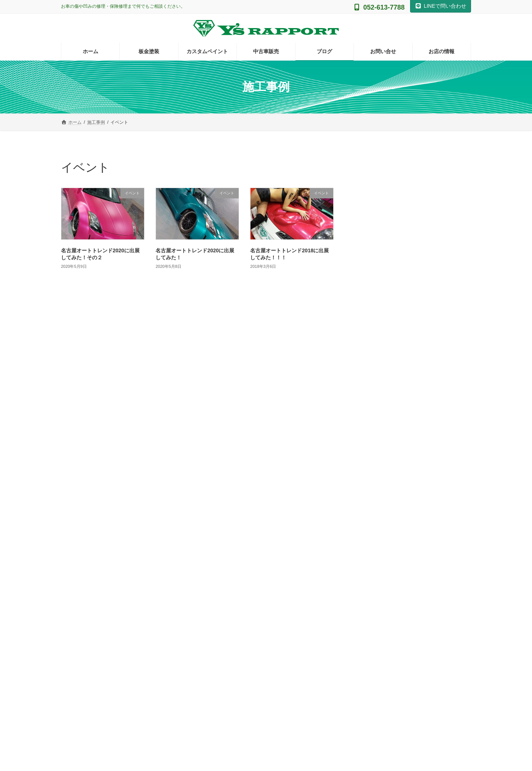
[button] (126, 648)
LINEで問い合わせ (441, 6)
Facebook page (407, 584)
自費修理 (373, 487)
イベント (373, 352)
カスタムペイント (383, 367)
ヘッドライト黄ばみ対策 (391, 412)
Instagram (266, 555)
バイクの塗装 (378, 397)
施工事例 (373, 472)
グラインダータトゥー (388, 382)
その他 (370, 307)
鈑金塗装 (373, 502)
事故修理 (373, 442)
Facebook (406, 555)
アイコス (373, 337)
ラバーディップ (381, 427)
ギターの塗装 (383, 322)
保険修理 (373, 457)
